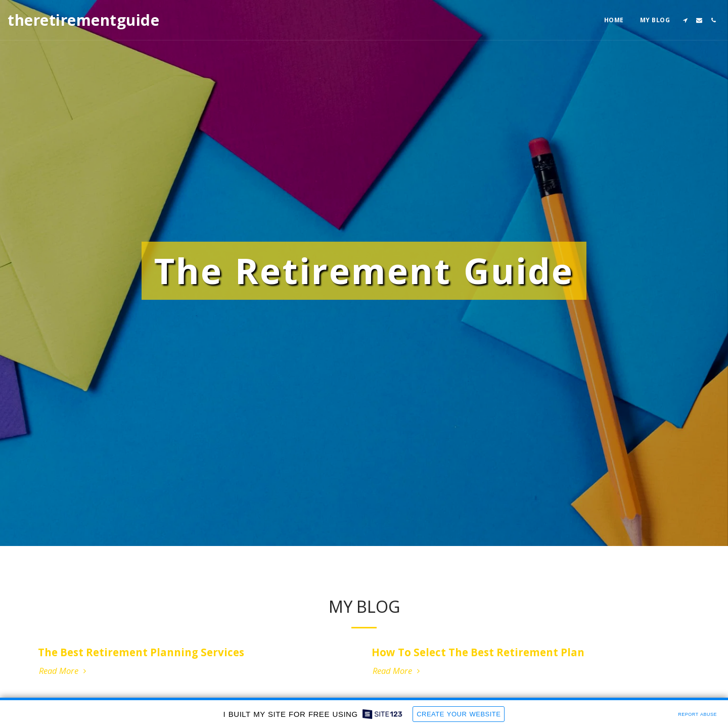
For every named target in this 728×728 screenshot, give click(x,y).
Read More (64, 673)
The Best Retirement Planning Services (141, 654)
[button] (685, 20)
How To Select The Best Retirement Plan (478, 654)
